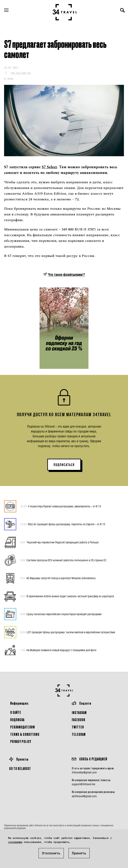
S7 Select (49, 167)
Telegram (79, 734)
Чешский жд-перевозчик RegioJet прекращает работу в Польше (60, 542)
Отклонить (51, 853)
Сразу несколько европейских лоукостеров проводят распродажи (61, 614)
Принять (79, 853)
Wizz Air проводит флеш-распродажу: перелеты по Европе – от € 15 (63, 524)
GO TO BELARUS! (20, 768)
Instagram (79, 712)
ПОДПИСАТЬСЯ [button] (64, 465)
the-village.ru (21, 73)
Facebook (78, 720)
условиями (15, 842)
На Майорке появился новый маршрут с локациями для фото (58, 650)
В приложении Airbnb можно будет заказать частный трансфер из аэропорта (67, 596)
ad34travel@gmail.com (84, 796)
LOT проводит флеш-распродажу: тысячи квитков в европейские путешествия (68, 632)
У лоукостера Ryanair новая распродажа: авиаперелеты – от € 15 (61, 506)
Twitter (78, 727)
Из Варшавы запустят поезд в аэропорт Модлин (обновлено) (58, 578)
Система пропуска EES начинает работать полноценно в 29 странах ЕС (63, 560)
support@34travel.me (83, 784)
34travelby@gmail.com (84, 772)
